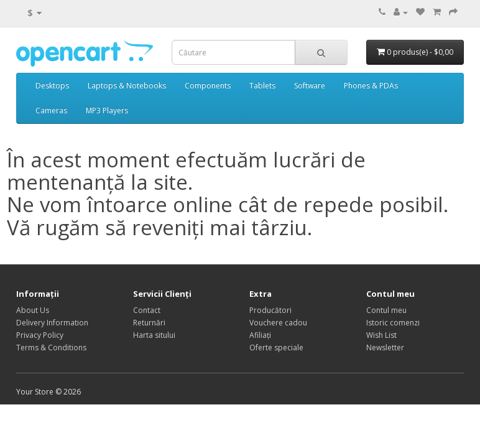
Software (310, 86)
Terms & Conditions (51, 348)
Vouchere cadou (278, 323)
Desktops (52, 86)
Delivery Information (52, 323)
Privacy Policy (40, 335)
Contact (147, 310)
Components (208, 86)
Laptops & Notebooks (127, 86)
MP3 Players (107, 110)
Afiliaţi (260, 335)
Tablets (262, 86)
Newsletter (385, 348)
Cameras (51, 110)
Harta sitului (154, 335)
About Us (33, 310)
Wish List (381, 335)
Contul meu (386, 310)
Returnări (149, 323)
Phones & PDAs (371, 86)
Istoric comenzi (393, 323)
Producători (270, 310)
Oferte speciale (276, 348)
